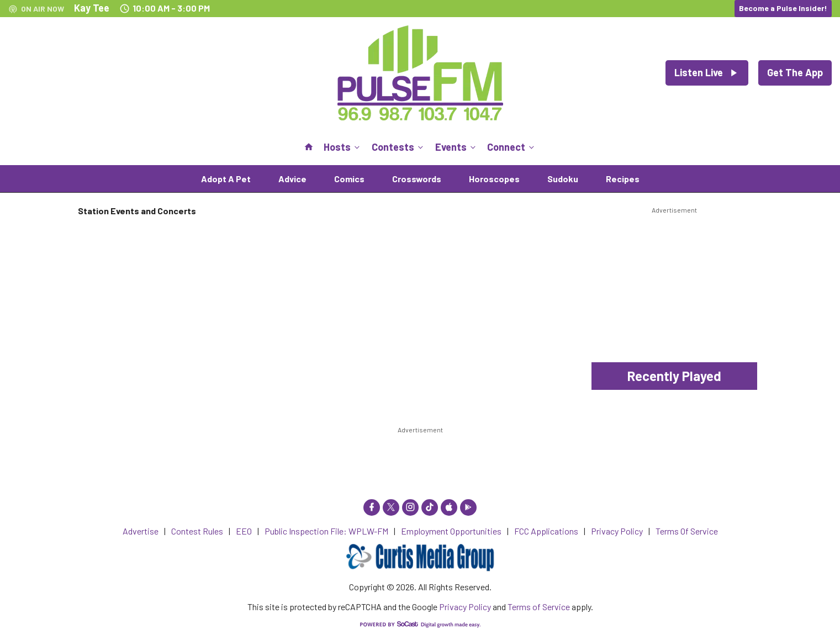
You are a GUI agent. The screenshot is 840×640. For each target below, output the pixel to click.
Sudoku (563, 179)
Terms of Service (539, 607)
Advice (292, 179)
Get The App (795, 72)
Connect (512, 147)
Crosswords (417, 179)
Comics (349, 179)
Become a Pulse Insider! (783, 8)
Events (456, 147)
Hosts (343, 147)
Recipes (623, 179)
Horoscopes (494, 179)
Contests (398, 147)
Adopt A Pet (226, 179)
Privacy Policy (465, 607)
